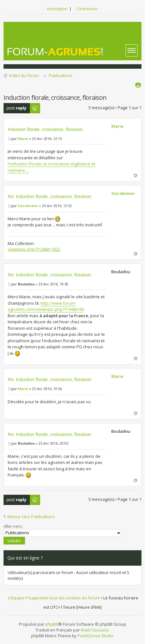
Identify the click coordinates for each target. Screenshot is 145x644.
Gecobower (28, 206)
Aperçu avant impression (138, 85)
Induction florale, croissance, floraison (45, 129)
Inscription (57, 9)
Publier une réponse (22, 108)
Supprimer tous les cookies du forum (64, 598)
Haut (136, 175)
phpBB (52, 624)
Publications (61, 75)
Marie (23, 139)
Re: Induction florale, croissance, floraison (49, 196)
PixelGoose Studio (96, 636)
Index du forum (24, 75)
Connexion (87, 9)
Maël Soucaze (95, 630)
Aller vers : (14, 526)
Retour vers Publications (31, 517)
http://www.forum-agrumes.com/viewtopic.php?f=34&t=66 (46, 306)
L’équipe (16, 598)
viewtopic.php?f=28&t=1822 (34, 249)
